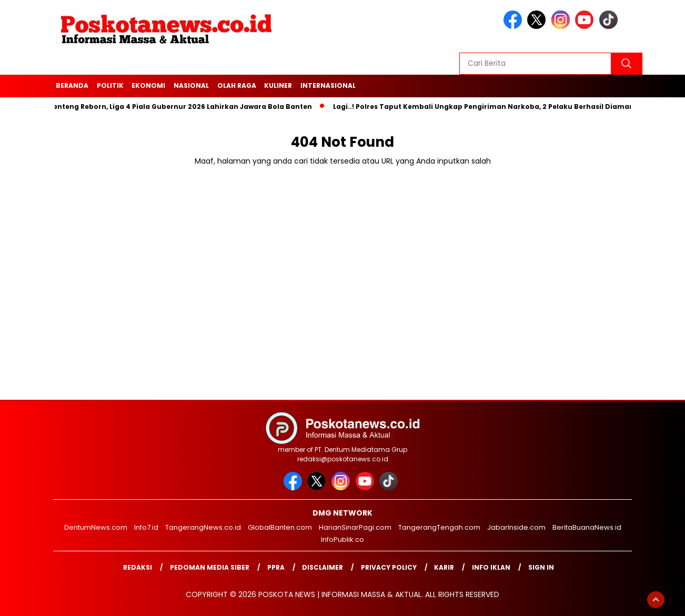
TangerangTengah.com (439, 527)
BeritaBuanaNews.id (587, 527)
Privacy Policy (389, 567)
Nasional (191, 85)
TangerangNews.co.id (203, 527)
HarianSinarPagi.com (355, 527)
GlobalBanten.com (280, 527)
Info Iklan (491, 567)
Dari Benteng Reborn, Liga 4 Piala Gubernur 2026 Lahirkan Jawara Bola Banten (174, 107)
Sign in (541, 567)
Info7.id (146, 527)
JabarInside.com (516, 527)
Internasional (328, 85)
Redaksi (138, 567)
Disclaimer (323, 567)
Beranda (72, 85)
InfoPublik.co (342, 539)
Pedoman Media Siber (210, 567)
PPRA (276, 567)
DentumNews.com (96, 527)
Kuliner (278, 85)
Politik (110, 85)
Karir (444, 567)
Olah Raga (237, 85)
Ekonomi (148, 85)
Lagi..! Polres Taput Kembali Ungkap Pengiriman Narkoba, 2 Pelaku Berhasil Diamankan (492, 107)
